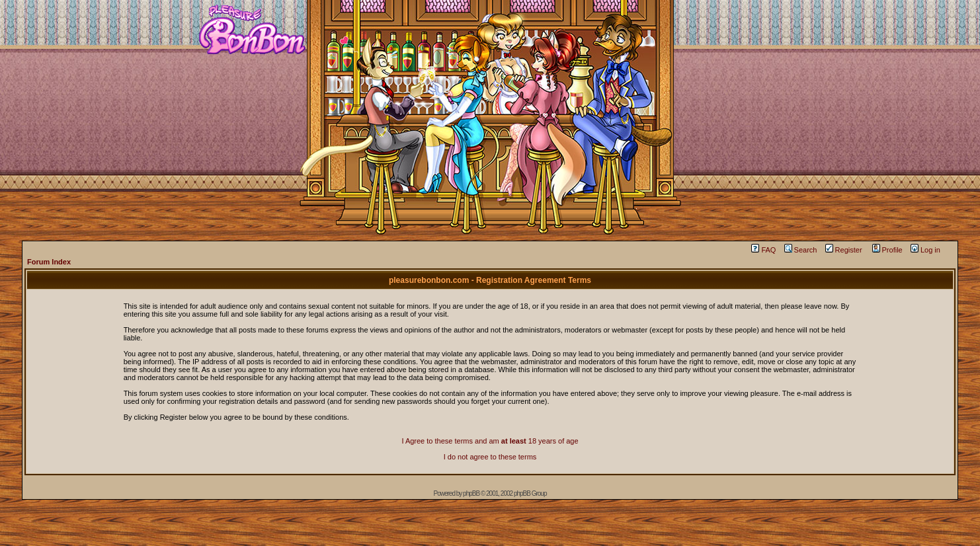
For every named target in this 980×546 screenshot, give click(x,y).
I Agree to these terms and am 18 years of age (490, 441)
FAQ (763, 250)
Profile (887, 250)
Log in (925, 250)
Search (801, 250)
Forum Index (49, 262)
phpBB (471, 493)
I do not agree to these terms (490, 457)
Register (844, 250)
